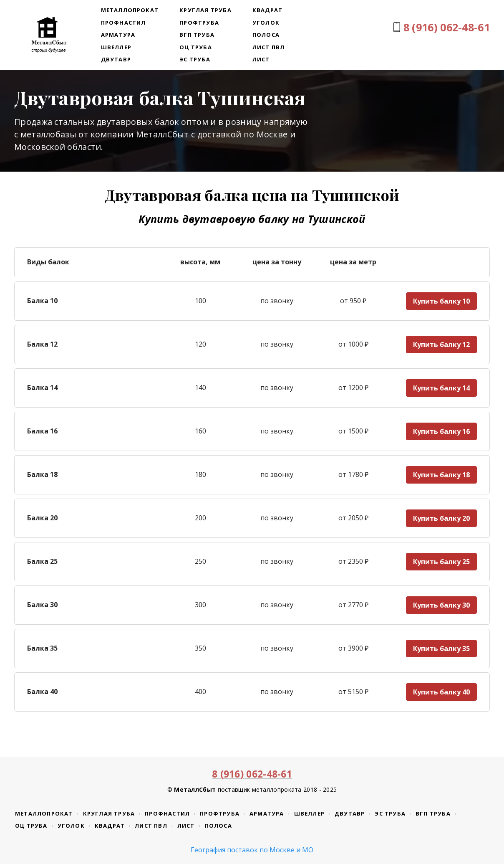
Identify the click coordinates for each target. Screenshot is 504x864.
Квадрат (267, 10)
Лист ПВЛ (269, 47)
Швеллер (116, 47)
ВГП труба (197, 35)
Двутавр (116, 59)
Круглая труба (205, 10)
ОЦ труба (196, 47)
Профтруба (199, 23)
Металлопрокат (130, 10)
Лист (261, 59)
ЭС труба (195, 59)
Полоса (266, 35)
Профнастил (123, 23)
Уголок (266, 23)
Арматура (118, 35)
